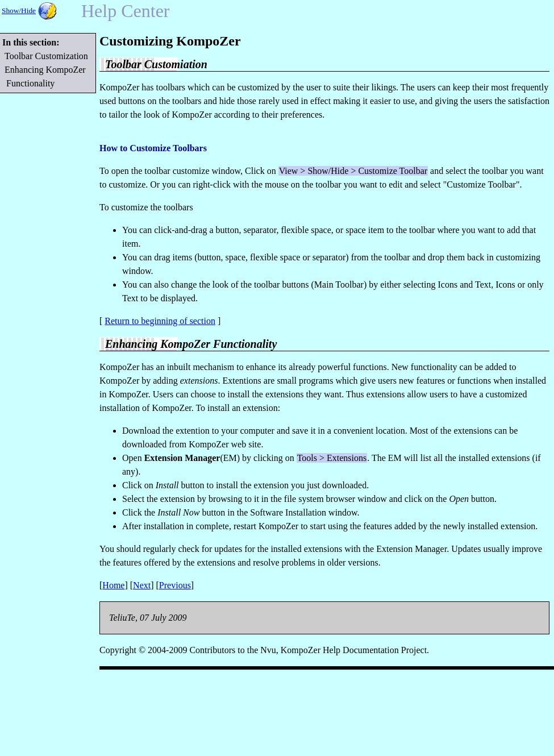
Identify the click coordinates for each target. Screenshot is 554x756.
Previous (175, 585)
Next (142, 585)
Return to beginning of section (160, 321)
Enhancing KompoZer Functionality (46, 76)
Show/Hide (19, 11)
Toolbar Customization (47, 56)
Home (113, 585)
